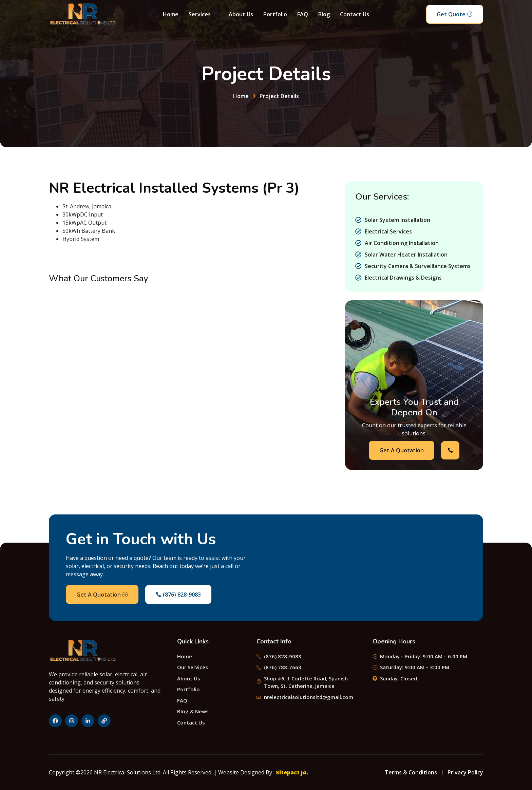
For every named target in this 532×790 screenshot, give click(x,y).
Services (203, 14)
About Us (241, 14)
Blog (324, 14)
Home (171, 14)
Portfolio (275, 14)
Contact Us (355, 14)
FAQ (303, 14)
